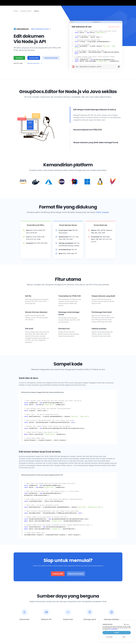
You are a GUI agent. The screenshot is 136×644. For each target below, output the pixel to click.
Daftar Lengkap (102, 218)
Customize (109, 637)
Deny (124, 637)
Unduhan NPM (34, 61)
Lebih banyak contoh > (114, 27)
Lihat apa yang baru (33, 66)
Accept (117, 633)
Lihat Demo (19, 61)
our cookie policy (113, 629)
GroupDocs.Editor (26, 11)
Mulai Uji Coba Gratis (51, 61)
